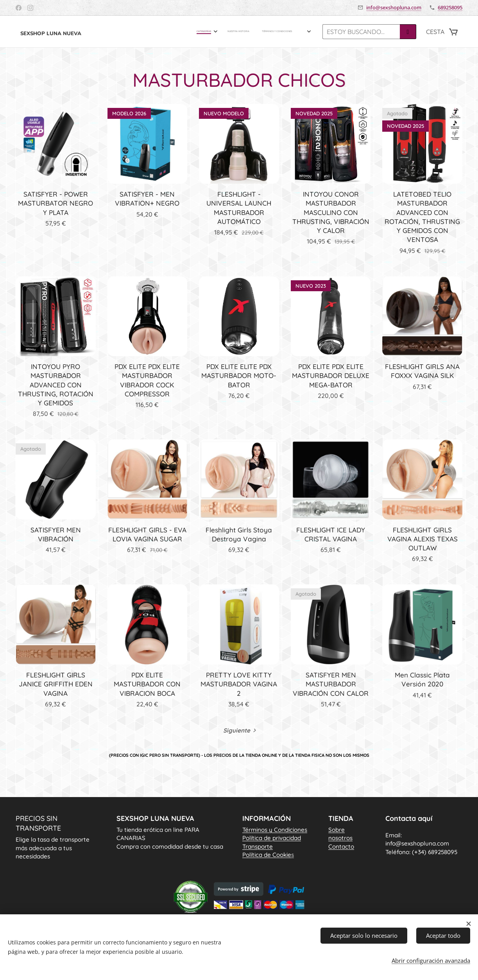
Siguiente (237, 730)
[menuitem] (271, 32)
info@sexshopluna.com (394, 7)
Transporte (258, 846)
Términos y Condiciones (275, 830)
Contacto (341, 846)
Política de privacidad (272, 838)
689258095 (450, 7)
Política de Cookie (268, 855)
